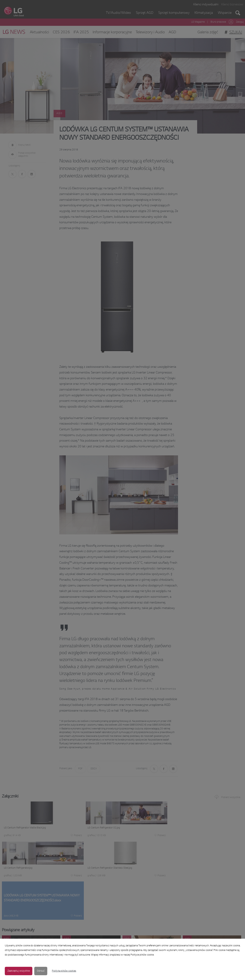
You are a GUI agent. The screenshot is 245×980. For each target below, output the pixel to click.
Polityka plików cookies (64, 971)
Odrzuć (41, 971)
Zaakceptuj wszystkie (19, 971)
